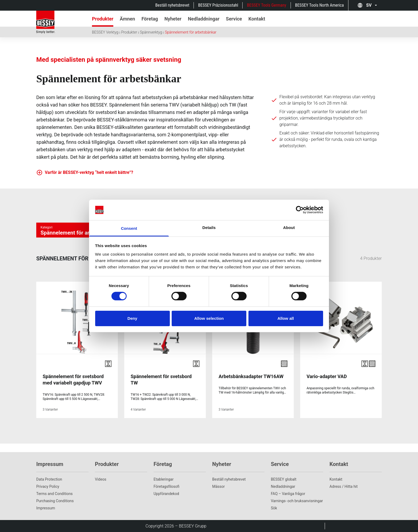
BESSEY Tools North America (319, 5)
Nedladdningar (283, 486)
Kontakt (336, 479)
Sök (274, 508)
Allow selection (209, 318)
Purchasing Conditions (55, 501)
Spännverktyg (151, 32)
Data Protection (49, 479)
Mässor (218, 486)
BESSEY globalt (284, 479)
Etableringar (164, 479)
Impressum (46, 508)
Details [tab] (209, 228)
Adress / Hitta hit (344, 486)
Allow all (286, 318)
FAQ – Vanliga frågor (288, 494)
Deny (132, 318)
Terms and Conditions (55, 494)
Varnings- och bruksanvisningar (297, 501)
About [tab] (289, 228)
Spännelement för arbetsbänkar (190, 32)
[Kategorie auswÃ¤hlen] (79, 230)
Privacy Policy (48, 486)
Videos (101, 479)
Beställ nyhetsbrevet (172, 5)
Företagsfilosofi (166, 486)
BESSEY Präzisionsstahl (218, 5)
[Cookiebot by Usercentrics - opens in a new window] (300, 210)
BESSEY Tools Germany (266, 5)
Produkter (129, 32)
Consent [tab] (129, 228)
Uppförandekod (166, 494)
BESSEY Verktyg (105, 32)
